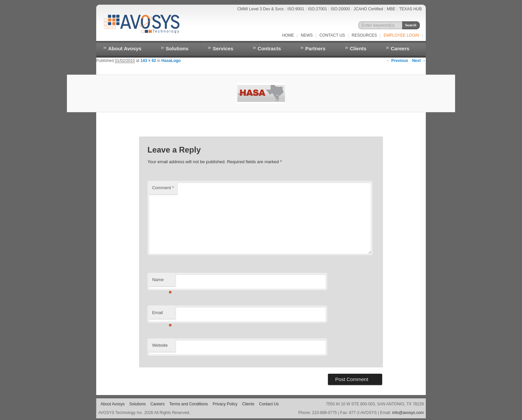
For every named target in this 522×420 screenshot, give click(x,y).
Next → (419, 61)
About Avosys (125, 48)
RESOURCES (364, 35)
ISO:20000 (340, 9)
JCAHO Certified (368, 9)
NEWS (307, 35)
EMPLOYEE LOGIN (401, 35)
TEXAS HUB (410, 9)
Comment (163, 188)
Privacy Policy (225, 404)
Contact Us (332, 35)
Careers (400, 48)
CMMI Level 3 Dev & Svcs (261, 9)
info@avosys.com (408, 413)
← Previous (397, 61)
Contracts (269, 48)
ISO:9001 (296, 9)
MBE (391, 9)
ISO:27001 (317, 9)
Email (162, 315)
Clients (358, 48)
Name (162, 282)
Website (160, 345)
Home (288, 35)
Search (411, 25)
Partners (315, 48)
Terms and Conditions (189, 404)
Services (223, 48)
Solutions (177, 48)
